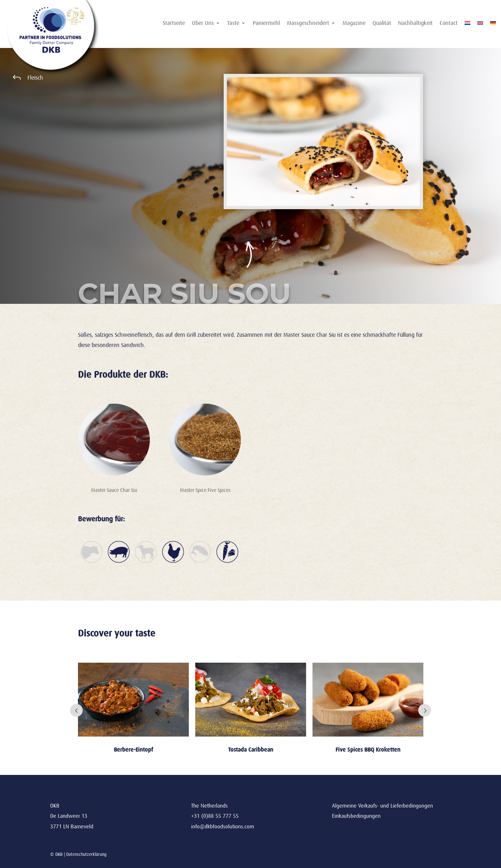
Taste (233, 24)
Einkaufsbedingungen (356, 816)
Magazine (354, 24)
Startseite (174, 24)
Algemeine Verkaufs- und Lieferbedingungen (382, 806)
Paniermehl (266, 24)
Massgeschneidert (308, 24)
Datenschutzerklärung (86, 854)
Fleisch (35, 78)
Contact (449, 24)
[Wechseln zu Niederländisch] (467, 24)
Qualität (382, 24)
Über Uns (203, 24)
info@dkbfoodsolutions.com (223, 827)
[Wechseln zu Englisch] (480, 24)
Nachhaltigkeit (415, 24)
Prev (76, 710)
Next (425, 710)
